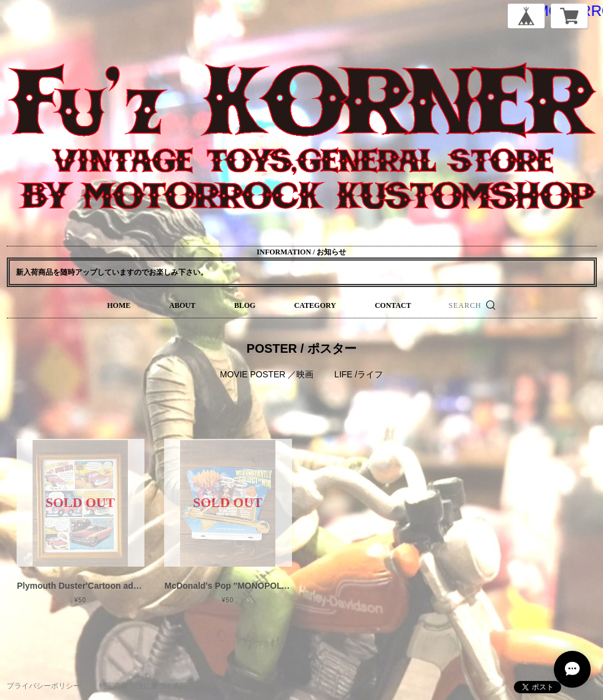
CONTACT (393, 305)
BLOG (245, 305)
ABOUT (182, 305)
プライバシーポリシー (44, 686)
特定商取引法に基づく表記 (143, 686)
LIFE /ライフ (359, 374)
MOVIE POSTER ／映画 (267, 374)
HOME (119, 305)
